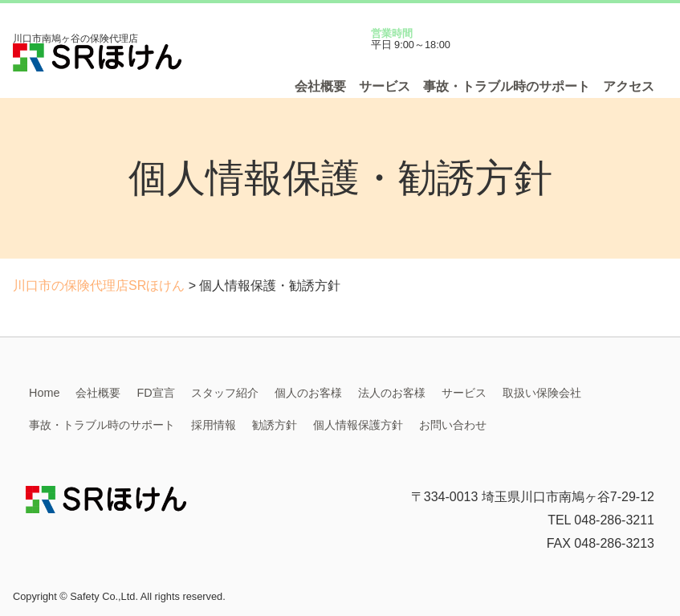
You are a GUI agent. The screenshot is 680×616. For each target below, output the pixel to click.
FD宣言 (155, 393)
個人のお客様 (308, 393)
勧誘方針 (275, 425)
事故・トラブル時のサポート (507, 86)
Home (44, 393)
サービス (385, 86)
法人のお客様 (392, 393)
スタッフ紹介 (225, 393)
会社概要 (320, 86)
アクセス (629, 86)
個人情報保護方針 (358, 425)
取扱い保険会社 (542, 393)
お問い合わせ (453, 425)
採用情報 (214, 425)
